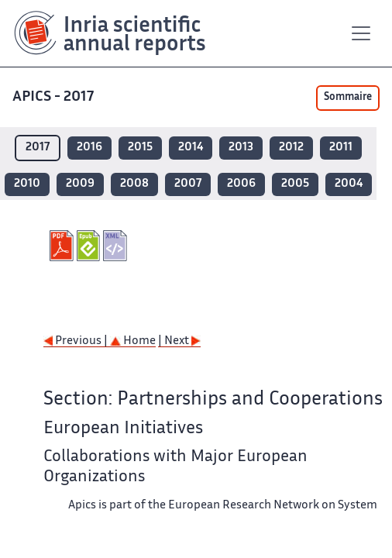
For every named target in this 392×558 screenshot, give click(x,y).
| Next (179, 341)
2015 (140, 148)
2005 (295, 184)
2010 (27, 184)
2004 (349, 184)
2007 (188, 184)
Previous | (77, 341)
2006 (241, 184)
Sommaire (348, 98)
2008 (134, 184)
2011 (341, 148)
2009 (80, 184)
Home (133, 341)
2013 (241, 148)
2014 (191, 148)
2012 (291, 148)
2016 (89, 148)
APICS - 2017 (55, 97)
